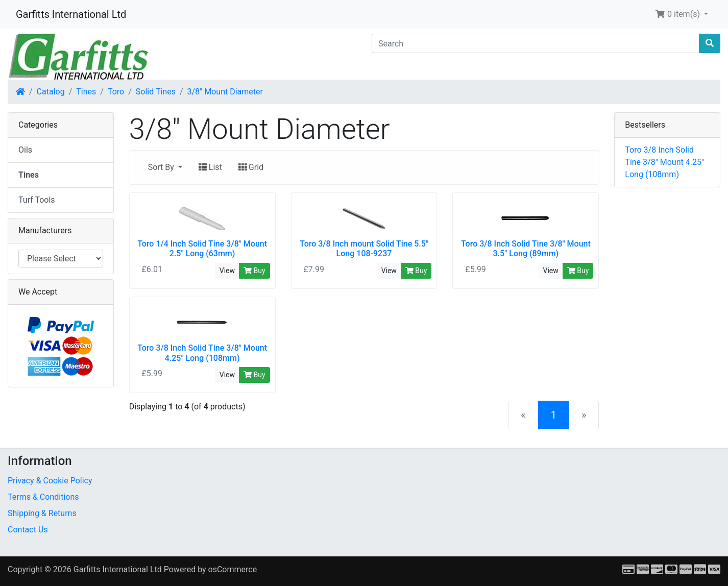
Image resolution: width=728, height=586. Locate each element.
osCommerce (233, 569)
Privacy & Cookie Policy (50, 481)
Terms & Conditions (43, 497)
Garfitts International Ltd (71, 14)
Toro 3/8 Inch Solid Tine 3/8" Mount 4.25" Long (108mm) (664, 162)
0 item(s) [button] (678, 14)
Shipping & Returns (42, 513)
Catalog (51, 92)
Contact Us (28, 530)
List (210, 167)
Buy (254, 271)
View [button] (227, 271)
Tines (86, 92)
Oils (25, 150)
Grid (251, 167)
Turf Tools (37, 200)
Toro (116, 92)
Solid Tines (156, 92)
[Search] (536, 43)
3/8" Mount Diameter (225, 92)
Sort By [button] (162, 167)
